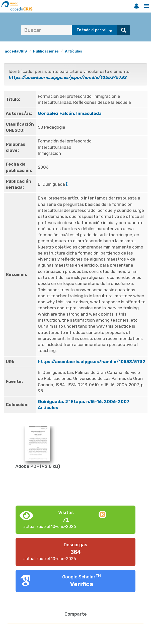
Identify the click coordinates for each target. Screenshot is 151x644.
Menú (146, 6)
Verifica (82, 584)
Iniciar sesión (136, 6)
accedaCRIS (16, 51)
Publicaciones (46, 51)
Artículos (73, 51)
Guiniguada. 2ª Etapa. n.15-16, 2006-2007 (84, 402)
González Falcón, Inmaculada (70, 113)
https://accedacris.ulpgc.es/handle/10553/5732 (92, 362)
